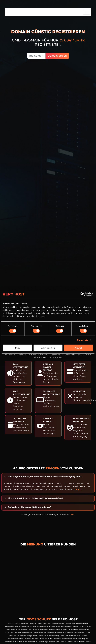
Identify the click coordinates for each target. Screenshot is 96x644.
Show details (83, 340)
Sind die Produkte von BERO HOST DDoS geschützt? (35, 498)
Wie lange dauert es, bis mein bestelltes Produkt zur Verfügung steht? (45, 477)
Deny (18, 348)
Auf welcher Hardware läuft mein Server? (30, 507)
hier (72, 514)
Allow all (78, 348)
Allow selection (48, 348)
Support (78, 489)
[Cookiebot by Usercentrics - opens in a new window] (82, 294)
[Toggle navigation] (86, 12)
